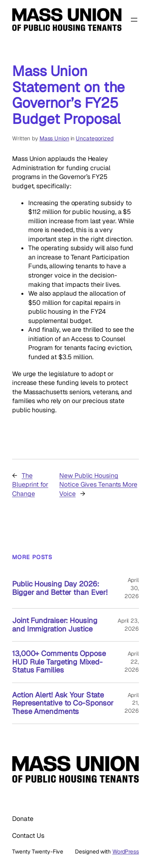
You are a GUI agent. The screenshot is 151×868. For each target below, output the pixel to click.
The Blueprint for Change (30, 485)
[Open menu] (134, 20)
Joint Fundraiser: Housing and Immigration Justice (55, 625)
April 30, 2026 (132, 588)
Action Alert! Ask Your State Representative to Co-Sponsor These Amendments (63, 703)
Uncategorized (95, 138)
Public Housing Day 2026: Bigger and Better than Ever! (60, 588)
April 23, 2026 (128, 625)
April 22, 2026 (132, 661)
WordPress (126, 852)
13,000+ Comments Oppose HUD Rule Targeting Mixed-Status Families (59, 662)
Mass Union (54, 138)
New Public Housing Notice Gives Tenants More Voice (98, 485)
